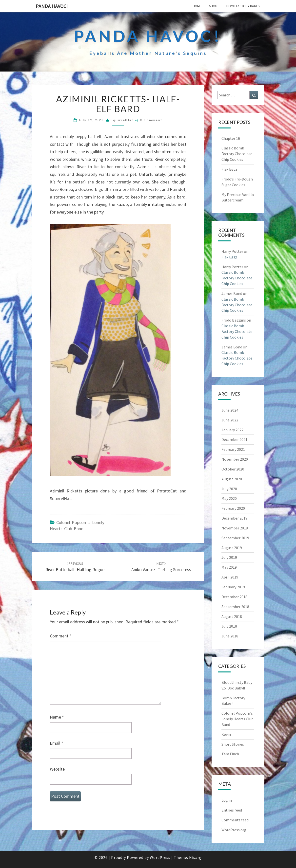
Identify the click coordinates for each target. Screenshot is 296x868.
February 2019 (233, 587)
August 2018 (232, 616)
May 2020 (229, 498)
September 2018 (235, 607)
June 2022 (230, 420)
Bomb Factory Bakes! (243, 6)
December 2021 (234, 439)
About (214, 6)
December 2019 (234, 518)
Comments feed (235, 820)
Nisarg (195, 857)
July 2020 (229, 489)
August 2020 (232, 479)
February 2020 (233, 508)
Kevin (226, 734)
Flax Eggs (229, 169)
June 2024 (230, 410)
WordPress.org (234, 830)
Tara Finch (230, 754)
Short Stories (233, 744)
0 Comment (151, 120)
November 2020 (235, 459)
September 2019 (235, 538)
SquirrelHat (122, 120)
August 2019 (232, 548)
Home (197, 6)
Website (57, 769)
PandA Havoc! (52, 6)
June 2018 (230, 636)
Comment (61, 636)
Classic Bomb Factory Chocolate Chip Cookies (237, 154)
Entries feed (232, 810)
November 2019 (235, 528)
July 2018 (229, 626)
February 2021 (233, 449)
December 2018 (234, 597)
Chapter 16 (231, 138)
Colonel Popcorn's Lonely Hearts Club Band (237, 719)
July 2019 (229, 557)
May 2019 (229, 567)
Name (57, 717)
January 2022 (232, 430)
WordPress (160, 857)
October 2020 (233, 469)
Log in (227, 800)
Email (57, 743)
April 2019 (230, 577)
